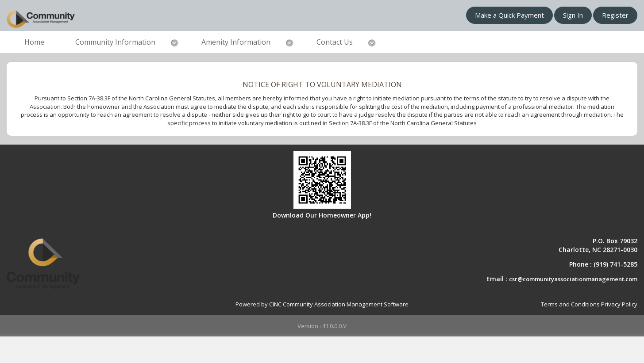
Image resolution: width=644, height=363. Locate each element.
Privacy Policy (619, 304)
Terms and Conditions (570, 304)
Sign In (573, 15)
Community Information (115, 42)
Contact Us (335, 42)
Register (615, 15)
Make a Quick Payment (509, 15)
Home (34, 42)
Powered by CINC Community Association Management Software (322, 304)
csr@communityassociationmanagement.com (573, 279)
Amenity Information (236, 42)
